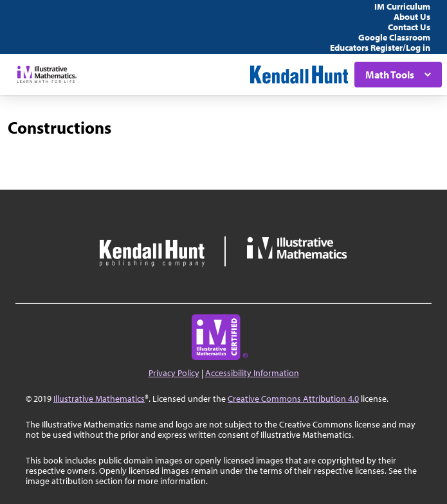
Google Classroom (394, 37)
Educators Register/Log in (380, 48)
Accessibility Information (252, 373)
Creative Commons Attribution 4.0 (293, 399)
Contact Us (409, 27)
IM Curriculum (402, 6)
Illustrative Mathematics (99, 399)
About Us (412, 17)
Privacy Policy (174, 373)
